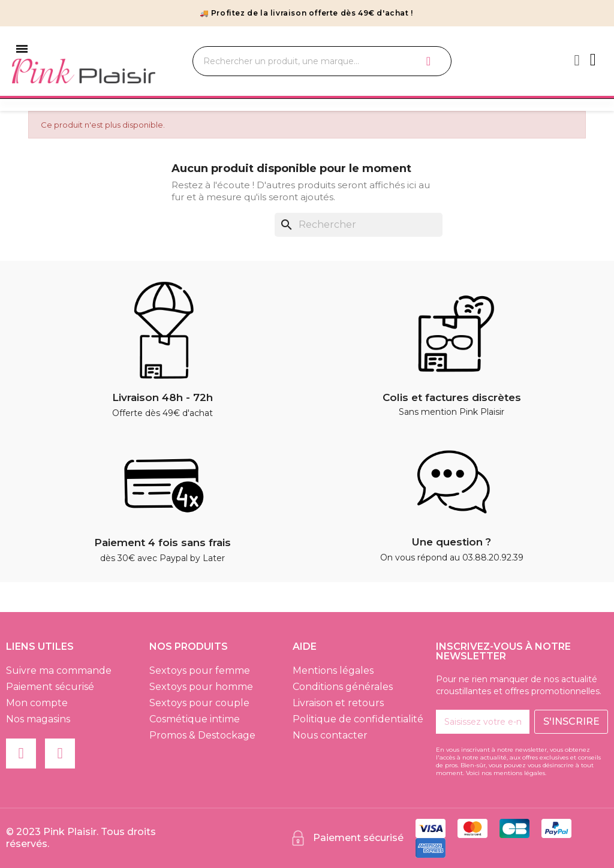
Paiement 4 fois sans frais (162, 542)
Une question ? (452, 542)
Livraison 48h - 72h (162, 397)
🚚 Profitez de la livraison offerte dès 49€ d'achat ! (306, 13)
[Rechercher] (359, 225)
